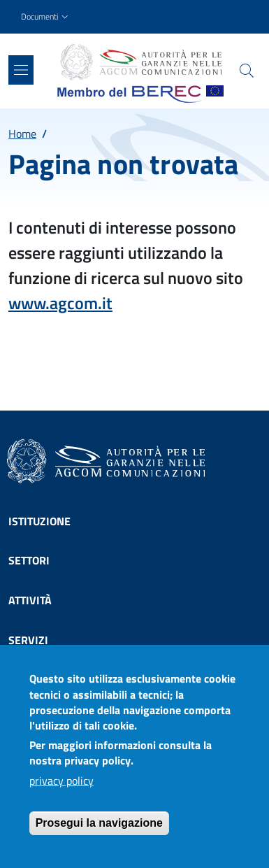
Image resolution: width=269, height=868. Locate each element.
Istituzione (39, 521)
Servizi (28, 640)
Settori (29, 560)
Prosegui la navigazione (99, 835)
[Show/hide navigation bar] (21, 70)
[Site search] (247, 71)
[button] (46, 17)
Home (22, 134)
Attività (30, 600)
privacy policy (61, 793)
